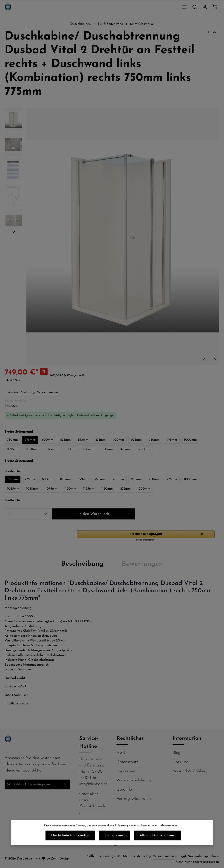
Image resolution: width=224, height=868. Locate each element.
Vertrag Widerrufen (134, 799)
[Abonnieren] (65, 784)
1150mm (107, 449)
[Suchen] (195, 7)
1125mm (89, 449)
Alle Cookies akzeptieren (158, 835)
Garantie (124, 790)
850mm (83, 440)
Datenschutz (127, 762)
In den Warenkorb (94, 514)
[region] (112, 236)
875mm (101, 440)
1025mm (13, 449)
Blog (176, 753)
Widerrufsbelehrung (134, 780)
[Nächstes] (214, 360)
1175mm (125, 449)
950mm (154, 440)
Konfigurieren (115, 835)
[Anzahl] (28, 514)
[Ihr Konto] (205, 7)
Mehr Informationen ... (166, 826)
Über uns (180, 762)
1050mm (32, 449)
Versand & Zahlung (190, 771)
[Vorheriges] (205, 360)
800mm (48, 440)
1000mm (190, 440)
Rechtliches (130, 739)
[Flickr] (122, 845)
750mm (13, 440)
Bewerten (11, 406)
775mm (30, 440)
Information (187, 739)
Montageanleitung (18, 608)
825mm (65, 440)
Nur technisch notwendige (70, 835)
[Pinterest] (109, 845)
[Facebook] (103, 845)
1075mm (51, 449)
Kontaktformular (94, 806)
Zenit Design (60, 859)
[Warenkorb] (215, 7)
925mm (136, 440)
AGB (121, 753)
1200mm (144, 449)
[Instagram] (116, 845)
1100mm (70, 449)
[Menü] (184, 7)
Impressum (126, 771)
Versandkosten (163, 856)
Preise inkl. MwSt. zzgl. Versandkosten (31, 392)
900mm (118, 440)
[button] (148, 536)
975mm (172, 440)
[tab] (82, 564)
